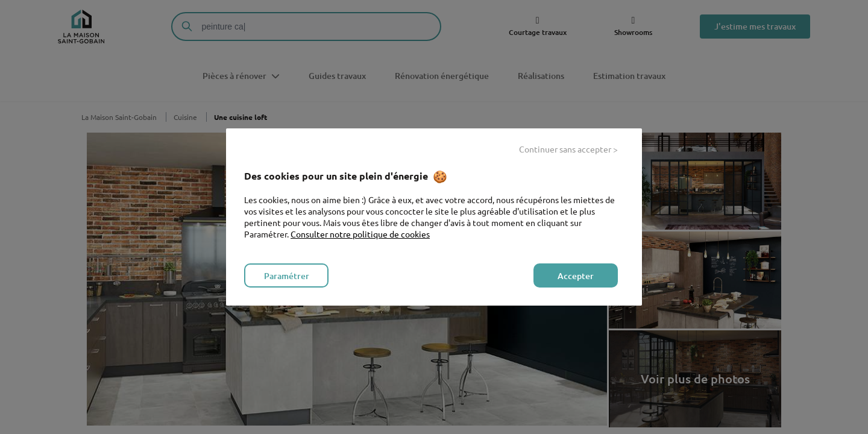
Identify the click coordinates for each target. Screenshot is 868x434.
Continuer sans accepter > (568, 149)
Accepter (576, 276)
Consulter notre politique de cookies (360, 234)
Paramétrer (287, 276)
